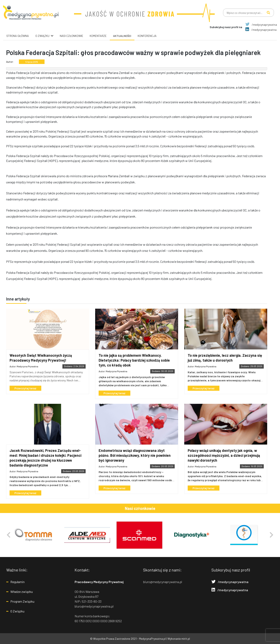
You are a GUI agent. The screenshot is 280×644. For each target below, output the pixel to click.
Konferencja (147, 36)
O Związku (17, 611)
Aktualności (122, 36)
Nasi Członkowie (71, 36)
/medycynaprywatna (261, 25)
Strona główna (18, 36)
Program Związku (22, 601)
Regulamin (17, 582)
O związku (42, 36)
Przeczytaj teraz (25, 388)
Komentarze (98, 36)
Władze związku (22, 592)
